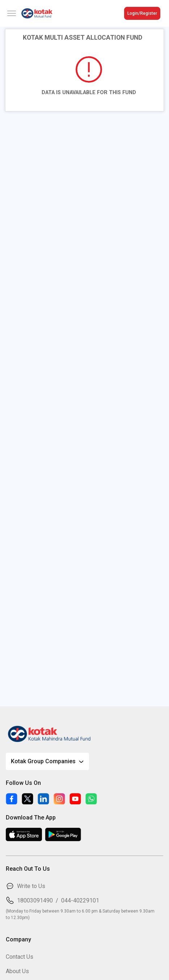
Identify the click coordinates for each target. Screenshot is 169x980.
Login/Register (142, 13)
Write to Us (31, 886)
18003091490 (35, 900)
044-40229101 (80, 900)
